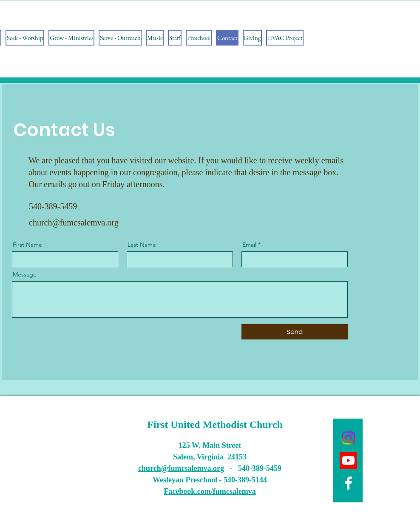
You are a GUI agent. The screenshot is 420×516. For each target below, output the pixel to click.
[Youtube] (348, 460)
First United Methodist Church (215, 425)
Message (25, 274)
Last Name (142, 245)
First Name (27, 245)
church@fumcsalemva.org (74, 222)
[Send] (295, 332)
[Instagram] (348, 438)
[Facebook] (348, 483)
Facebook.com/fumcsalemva (210, 491)
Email (249, 245)
